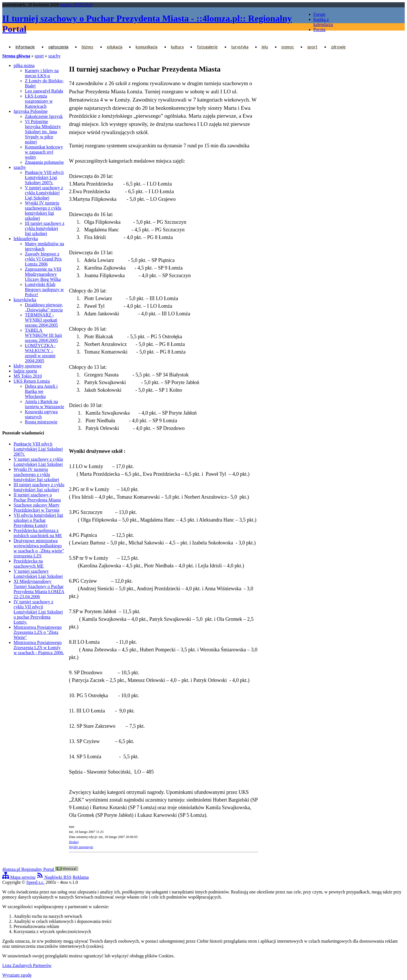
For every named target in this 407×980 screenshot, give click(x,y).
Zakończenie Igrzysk (44, 116)
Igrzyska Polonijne (31, 111)
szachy (55, 56)
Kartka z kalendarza (323, 22)
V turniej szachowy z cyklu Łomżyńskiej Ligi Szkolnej (44, 193)
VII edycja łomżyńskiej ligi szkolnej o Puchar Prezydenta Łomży (38, 520)
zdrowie (338, 47)
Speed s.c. (35, 882)
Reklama (81, 877)
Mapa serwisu (19, 877)
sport (312, 47)
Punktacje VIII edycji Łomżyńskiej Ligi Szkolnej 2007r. (44, 177)
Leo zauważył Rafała (44, 91)
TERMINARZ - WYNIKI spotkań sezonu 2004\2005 (41, 320)
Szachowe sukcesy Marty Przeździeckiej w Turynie (37, 508)
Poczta (320, 30)
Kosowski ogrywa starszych (41, 414)
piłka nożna (24, 65)
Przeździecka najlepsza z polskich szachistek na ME (38, 533)
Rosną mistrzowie (41, 422)
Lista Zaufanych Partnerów (27, 965)
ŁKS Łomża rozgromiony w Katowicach (39, 101)
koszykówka (25, 300)
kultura (177, 47)
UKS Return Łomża (32, 381)
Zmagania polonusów (44, 162)
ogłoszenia (58, 47)
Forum (320, 14)
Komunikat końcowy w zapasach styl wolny (44, 152)
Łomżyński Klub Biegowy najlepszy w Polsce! (44, 289)
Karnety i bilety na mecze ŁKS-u (42, 73)
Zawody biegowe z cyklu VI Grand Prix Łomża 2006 (43, 259)
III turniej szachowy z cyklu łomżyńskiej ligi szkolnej (45, 228)
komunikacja (147, 47)
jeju (265, 47)
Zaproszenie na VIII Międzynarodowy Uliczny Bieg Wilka (43, 274)
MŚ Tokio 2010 (28, 376)
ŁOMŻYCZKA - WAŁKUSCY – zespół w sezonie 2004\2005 (40, 353)
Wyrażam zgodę (17, 975)
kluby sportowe (28, 366)
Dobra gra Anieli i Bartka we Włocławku (41, 391)
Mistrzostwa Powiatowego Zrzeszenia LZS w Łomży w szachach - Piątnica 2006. (39, 648)
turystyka (240, 47)
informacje (25, 47)
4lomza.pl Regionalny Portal (40, 869)
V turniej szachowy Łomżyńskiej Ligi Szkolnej (38, 574)
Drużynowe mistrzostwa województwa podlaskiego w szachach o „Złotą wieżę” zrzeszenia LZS (39, 548)
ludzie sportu (25, 371)
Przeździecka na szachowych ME (29, 564)
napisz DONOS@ (76, 5)
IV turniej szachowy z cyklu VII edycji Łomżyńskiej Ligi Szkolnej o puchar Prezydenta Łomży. (38, 612)
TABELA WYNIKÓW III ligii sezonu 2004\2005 (43, 335)
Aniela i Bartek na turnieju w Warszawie (45, 404)
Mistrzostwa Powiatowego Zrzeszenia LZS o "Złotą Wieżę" (38, 632)
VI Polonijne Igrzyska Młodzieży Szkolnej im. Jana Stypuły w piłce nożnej (43, 132)
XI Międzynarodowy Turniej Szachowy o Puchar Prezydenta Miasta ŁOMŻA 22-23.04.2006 (39, 589)
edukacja (115, 47)
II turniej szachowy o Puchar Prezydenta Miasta (37, 497)
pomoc (288, 47)
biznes (87, 47)
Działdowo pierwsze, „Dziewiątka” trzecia (44, 307)
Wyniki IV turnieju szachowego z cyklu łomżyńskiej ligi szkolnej (43, 211)
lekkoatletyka (26, 239)
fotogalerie (207, 47)
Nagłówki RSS (54, 877)
